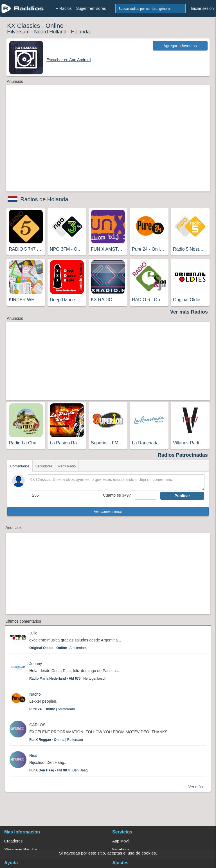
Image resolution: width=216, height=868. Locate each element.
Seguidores (44, 466)
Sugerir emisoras (91, 8)
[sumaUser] (146, 496)
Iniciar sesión (202, 8)
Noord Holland (50, 32)
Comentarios (20, 466)
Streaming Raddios (21, 849)
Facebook (121, 849)
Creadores (13, 841)
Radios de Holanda (44, 199)
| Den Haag (58, 770)
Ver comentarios (108, 511)
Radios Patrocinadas (183, 455)
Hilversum (18, 32)
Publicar (182, 496)
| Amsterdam (58, 648)
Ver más (195, 787)
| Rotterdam (56, 740)
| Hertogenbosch (68, 679)
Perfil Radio (67, 466)
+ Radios (64, 8)
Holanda (80, 32)
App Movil (121, 841)
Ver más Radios (189, 312)
